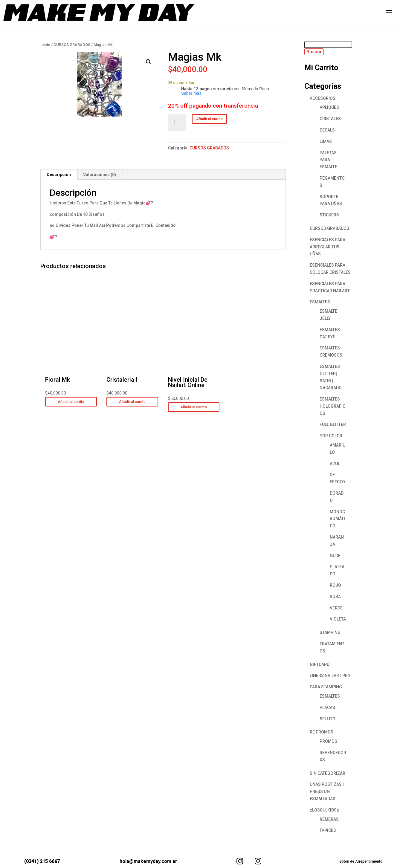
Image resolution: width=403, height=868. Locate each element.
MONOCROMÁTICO (337, 519)
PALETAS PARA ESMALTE (328, 160)
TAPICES (328, 830)
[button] (149, 62)
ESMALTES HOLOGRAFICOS (332, 406)
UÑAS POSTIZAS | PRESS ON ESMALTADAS (327, 791)
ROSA (335, 597)
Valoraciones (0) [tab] (100, 175)
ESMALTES (320, 302)
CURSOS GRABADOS (72, 45)
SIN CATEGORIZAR (328, 773)
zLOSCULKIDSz (324, 810)
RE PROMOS (322, 732)
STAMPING (330, 632)
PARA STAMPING (326, 687)
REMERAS (329, 819)
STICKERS (329, 215)
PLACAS (327, 707)
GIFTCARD (320, 664)
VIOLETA (338, 619)
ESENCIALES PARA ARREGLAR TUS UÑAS (328, 247)
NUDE (335, 556)
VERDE (336, 608)
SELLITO (328, 719)
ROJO (335, 585)
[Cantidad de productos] (177, 123)
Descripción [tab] (59, 175)
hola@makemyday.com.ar (148, 861)
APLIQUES (329, 107)
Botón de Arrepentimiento (361, 861)
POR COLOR (331, 436)
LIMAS (326, 141)
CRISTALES (330, 119)
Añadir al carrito (209, 119)
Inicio (45, 45)
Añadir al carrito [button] (71, 402)
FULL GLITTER (333, 424)
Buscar (314, 52)
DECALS (327, 130)
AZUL (335, 464)
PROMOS (328, 741)
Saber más (191, 93)
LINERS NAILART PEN (330, 676)
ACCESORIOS (323, 98)
